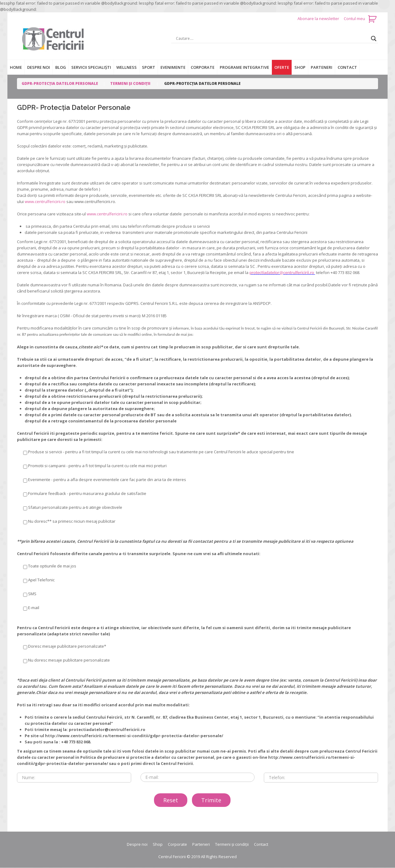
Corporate (203, 67)
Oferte (282, 67)
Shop (300, 67)
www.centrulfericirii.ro (45, 201)
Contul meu (354, 19)
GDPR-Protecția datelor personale (60, 83)
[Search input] (272, 39)
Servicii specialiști (91, 67)
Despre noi (39, 67)
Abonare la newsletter (319, 19)
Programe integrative (244, 67)
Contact (347, 67)
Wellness (127, 67)
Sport (149, 67)
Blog (61, 67)
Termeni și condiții (130, 83)
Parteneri (322, 67)
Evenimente (173, 67)
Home (16, 67)
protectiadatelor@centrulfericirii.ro (282, 272)
